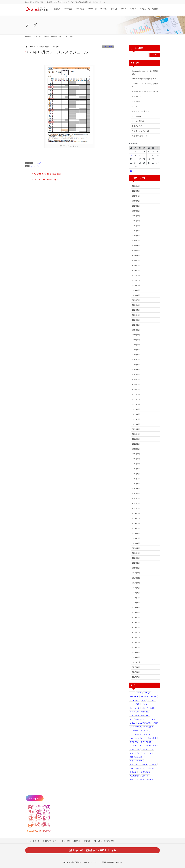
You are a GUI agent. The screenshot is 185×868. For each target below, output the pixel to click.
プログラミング (136, 746)
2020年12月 (136, 513)
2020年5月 (136, 548)
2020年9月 (136, 528)
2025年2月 (136, 265)
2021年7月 (136, 479)
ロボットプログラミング (139, 753)
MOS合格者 (134, 697)
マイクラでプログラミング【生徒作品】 (47, 174)
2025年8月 (136, 236)
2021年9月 (136, 469)
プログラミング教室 (151, 746)
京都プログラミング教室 (139, 764)
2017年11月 (136, 662)
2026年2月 (136, 206)
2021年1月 (136, 508)
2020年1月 (136, 568)
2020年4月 (136, 553)
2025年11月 (136, 221)
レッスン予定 (108, 47)
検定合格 (133, 772)
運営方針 (77, 841)
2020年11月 (136, 518)
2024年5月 (136, 310)
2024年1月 (136, 330)
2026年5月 (136, 191)
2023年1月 (136, 389)
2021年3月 (136, 499)
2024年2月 (136, 325)
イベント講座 (135, 704)
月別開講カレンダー (50, 841)
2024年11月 (136, 280)
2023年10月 (136, 345)
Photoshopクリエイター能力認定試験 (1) (145, 85)
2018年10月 (136, 642)
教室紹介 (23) (137, 126)
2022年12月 (136, 394)
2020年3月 (136, 558)
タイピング (145, 731)
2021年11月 (136, 459)
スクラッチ (134, 731)
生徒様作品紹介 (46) (140, 136)
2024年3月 (136, 320)
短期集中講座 (135, 776)
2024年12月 (136, 275)
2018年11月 (136, 637)
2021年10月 (136, 464)
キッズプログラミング (138, 719)
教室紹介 (152, 768)
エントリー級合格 (149, 708)
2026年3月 (136, 201)
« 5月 (131, 171)
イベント (151, 700)
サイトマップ (34, 841)
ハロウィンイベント (137, 738)
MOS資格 (145, 697)
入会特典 (153, 764)
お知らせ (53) (137, 96)
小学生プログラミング (138, 768)
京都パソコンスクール (138, 757)
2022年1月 (136, 449)
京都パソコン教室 (136, 761)
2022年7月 (136, 419)
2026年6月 (136, 186)
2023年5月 (136, 370)
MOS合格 (147, 693)
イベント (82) (137, 106)
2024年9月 (136, 290)
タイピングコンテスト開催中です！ (45, 180)
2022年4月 (136, 434)
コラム (132, 723)
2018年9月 (136, 647)
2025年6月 (136, 246)
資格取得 (145, 776)
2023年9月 (136, 350)
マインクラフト (148, 749)
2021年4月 (136, 494)
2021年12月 (136, 454)
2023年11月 (136, 340)
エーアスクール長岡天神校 (139, 712)
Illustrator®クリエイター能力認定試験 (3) (145, 72)
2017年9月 (136, 667)
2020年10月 (136, 523)
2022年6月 (136, 424)
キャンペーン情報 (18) (140, 111)
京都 (152, 753)
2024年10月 (136, 285)
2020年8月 (136, 533)
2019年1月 (136, 627)
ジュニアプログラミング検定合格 (142, 727)
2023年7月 (136, 360)
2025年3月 (136, 261)
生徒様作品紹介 (145, 772)
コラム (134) (137, 116)
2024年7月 (136, 300)
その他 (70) (136, 101)
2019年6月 (136, 603)
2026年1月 (136, 211)
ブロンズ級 (134, 742)
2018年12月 (136, 632)
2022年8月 (136, 414)
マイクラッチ (135, 749)
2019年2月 (136, 622)
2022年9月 (136, 409)
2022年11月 (136, 399)
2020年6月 (136, 543)
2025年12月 (136, 216)
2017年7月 (136, 677)
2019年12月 (136, 573)
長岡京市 (150, 780)
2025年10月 (136, 226)
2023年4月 (136, 375)
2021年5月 (136, 489)
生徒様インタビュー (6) (141, 131)
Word (143, 700)
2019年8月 (136, 593)
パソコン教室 (152, 738)
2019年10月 (136, 583)
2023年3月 (136, 380)
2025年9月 (136, 231)
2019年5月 (136, 608)
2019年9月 (136, 588)
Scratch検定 (134, 700)
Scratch (154, 697)
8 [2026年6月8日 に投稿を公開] (131, 155)
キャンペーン (153, 719)
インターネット (148, 704)
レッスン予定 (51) (139, 121)
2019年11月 (136, 578)
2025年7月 (136, 241)
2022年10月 (136, 404)
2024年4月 (136, 315)
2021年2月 (136, 503)
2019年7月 (136, 598)
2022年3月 (136, 439)
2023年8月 (136, 355)
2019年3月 (136, 618)
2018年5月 (136, 657)
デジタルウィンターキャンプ (140, 734)
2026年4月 (136, 196)
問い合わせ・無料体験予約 (104, 841)
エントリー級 (135, 708)
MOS (139, 693)
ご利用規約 (66, 841)
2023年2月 (136, 384)
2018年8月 (136, 652)
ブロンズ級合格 (146, 742)
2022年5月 (136, 429)
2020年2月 (136, 563)
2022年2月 (136, 444)
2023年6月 (136, 365)
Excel (132, 693)
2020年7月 (136, 538)
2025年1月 (136, 270)
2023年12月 (136, 335)
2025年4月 (136, 255)
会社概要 (87, 841)
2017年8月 (136, 672)
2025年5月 (136, 250)
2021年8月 (136, 474)
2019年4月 (136, 613)
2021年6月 (136, 484)
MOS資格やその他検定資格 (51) (144, 79)
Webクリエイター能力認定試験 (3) (145, 91)
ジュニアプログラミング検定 (148, 723)
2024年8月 (136, 295)
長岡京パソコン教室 (137, 780)
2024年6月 (136, 305)
